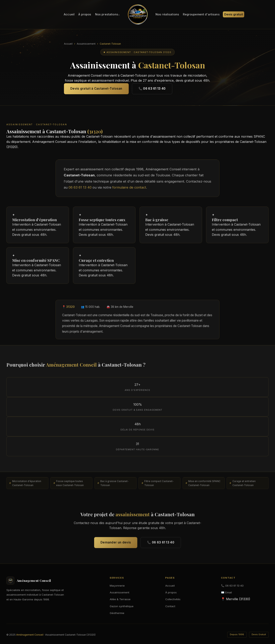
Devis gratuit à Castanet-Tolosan (96, 89)
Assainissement (86, 44)
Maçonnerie (117, 586)
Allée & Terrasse (120, 599)
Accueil (69, 15)
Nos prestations (107, 15)
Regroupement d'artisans (201, 15)
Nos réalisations (167, 15)
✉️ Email (226, 592)
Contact (170, 606)
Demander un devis (116, 544)
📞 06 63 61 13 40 (152, 89)
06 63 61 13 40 (80, 189)
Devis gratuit (234, 15)
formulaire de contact (129, 189)
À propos (85, 15)
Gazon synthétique (122, 606)
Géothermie (117, 613)
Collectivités (173, 599)
